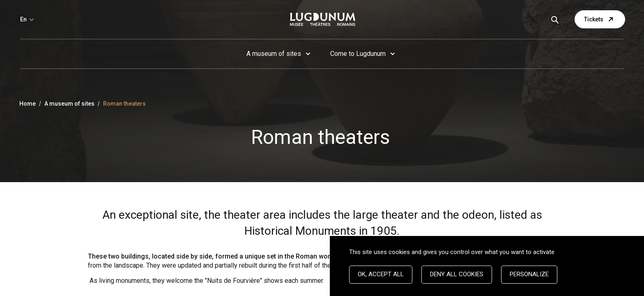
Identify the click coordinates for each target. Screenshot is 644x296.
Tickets (600, 19)
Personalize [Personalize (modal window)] (529, 274)
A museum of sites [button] (274, 54)
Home (28, 104)
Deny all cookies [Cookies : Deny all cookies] (457, 274)
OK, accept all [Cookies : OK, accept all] (381, 274)
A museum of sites (69, 104)
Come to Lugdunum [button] (358, 54)
